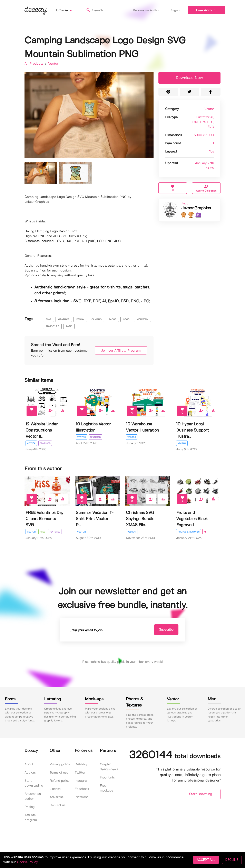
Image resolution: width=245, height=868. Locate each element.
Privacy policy (60, 764)
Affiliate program (31, 818)
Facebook (82, 789)
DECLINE (232, 860)
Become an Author (149, 10)
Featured (45, 443)
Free (43, 532)
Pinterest (81, 797)
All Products (34, 64)
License (55, 789)
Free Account (206, 10)
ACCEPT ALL (206, 860)
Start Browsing (201, 794)
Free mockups (106, 788)
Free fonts (107, 778)
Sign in (176, 10)
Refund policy (60, 781)
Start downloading (34, 783)
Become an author (33, 796)
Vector (53, 64)
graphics (64, 320)
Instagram (82, 781)
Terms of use (59, 773)
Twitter (80, 773)
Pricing (30, 807)
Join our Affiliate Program (119, 351)
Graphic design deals (109, 767)
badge (112, 320)
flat (48, 320)
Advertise (57, 797)
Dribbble (81, 764)
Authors (30, 773)
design (80, 320)
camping (96, 320)
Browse (68, 10)
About (29, 764)
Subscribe (164, 630)
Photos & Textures (189, 532)
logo (126, 320)
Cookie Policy (27, 862)
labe (69, 326)
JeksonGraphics (196, 208)
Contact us (57, 805)
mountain (142, 320)
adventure (52, 326)
